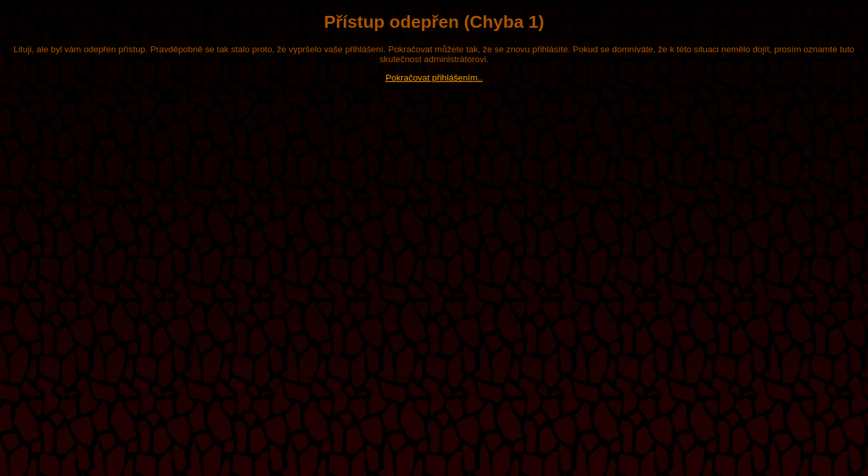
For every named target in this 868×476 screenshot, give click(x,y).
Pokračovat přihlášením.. (434, 78)
